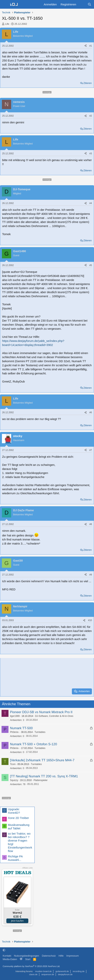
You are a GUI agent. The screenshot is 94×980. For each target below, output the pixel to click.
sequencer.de (48, 974)
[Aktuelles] (82, 4)
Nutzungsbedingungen (27, 956)
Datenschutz (49, 956)
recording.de (78, 971)
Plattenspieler (41, 780)
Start (28, 959)
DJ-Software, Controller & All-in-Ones (54, 716)
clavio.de (33, 974)
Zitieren (88, 83)
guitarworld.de (62, 971)
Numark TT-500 (21, 728)
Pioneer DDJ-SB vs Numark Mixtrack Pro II (41, 712)
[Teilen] (86, 46)
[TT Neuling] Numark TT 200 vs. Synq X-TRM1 (44, 776)
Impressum (72, 956)
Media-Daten (10, 959)
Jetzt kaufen (17, 921)
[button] (4, 950)
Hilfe (61, 956)
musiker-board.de (44, 971)
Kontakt (7, 956)
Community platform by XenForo (31, 966)
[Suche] (89, 4)
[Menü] (5, 4)
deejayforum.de (65, 974)
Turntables (40, 732)
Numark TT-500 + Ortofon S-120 (34, 744)
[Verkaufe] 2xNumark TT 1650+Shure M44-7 (42, 760)
